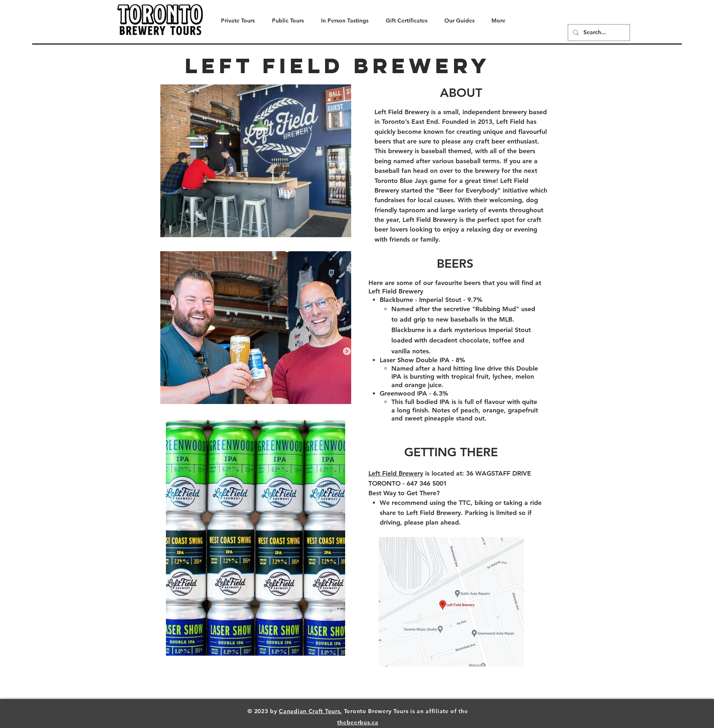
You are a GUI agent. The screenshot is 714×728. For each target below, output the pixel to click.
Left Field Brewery (396, 473)
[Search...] (598, 33)
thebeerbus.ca (358, 722)
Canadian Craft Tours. (310, 711)
